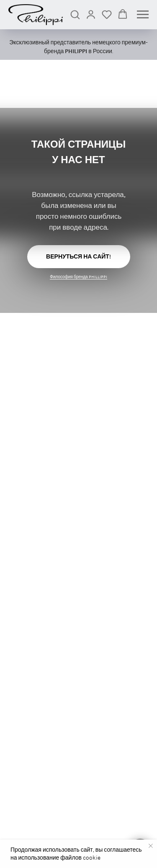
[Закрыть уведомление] (151, 846)
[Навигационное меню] (143, 15)
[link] (91, 14)
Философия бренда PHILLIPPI (78, 277)
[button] (75, 14)
